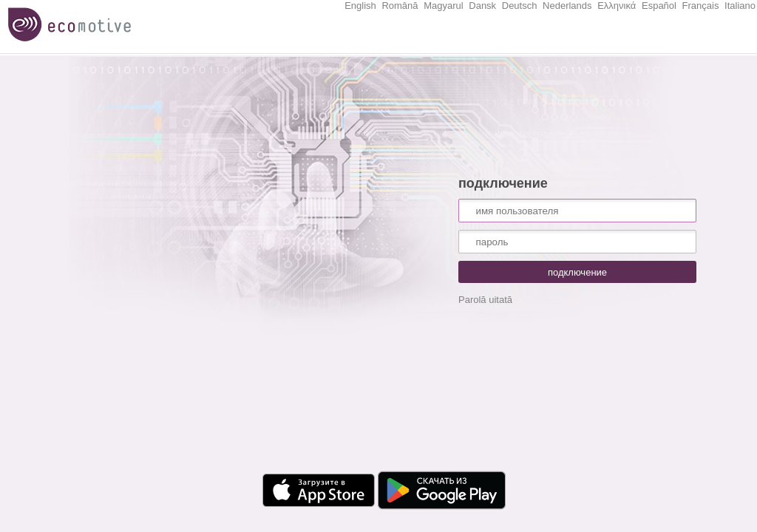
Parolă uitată (485, 300)
